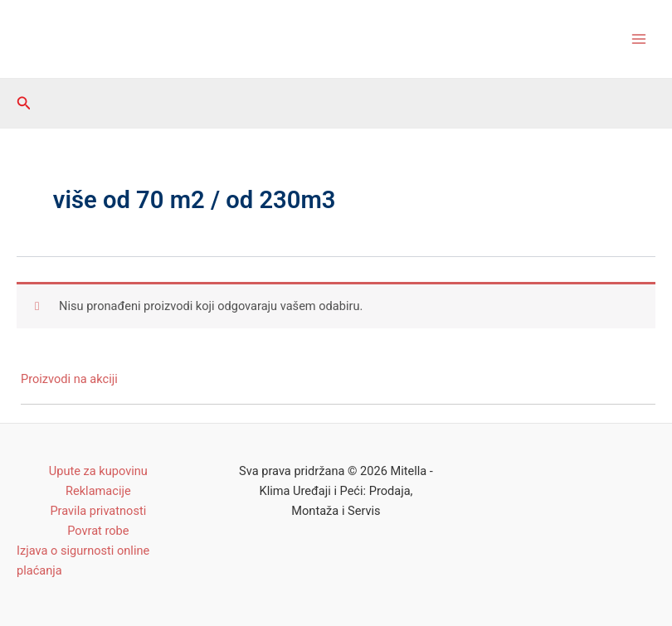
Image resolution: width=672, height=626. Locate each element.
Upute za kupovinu (98, 471)
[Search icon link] (24, 103)
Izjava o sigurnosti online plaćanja (83, 560)
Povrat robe (98, 531)
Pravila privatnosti (98, 511)
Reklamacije (98, 491)
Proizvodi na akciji (69, 379)
